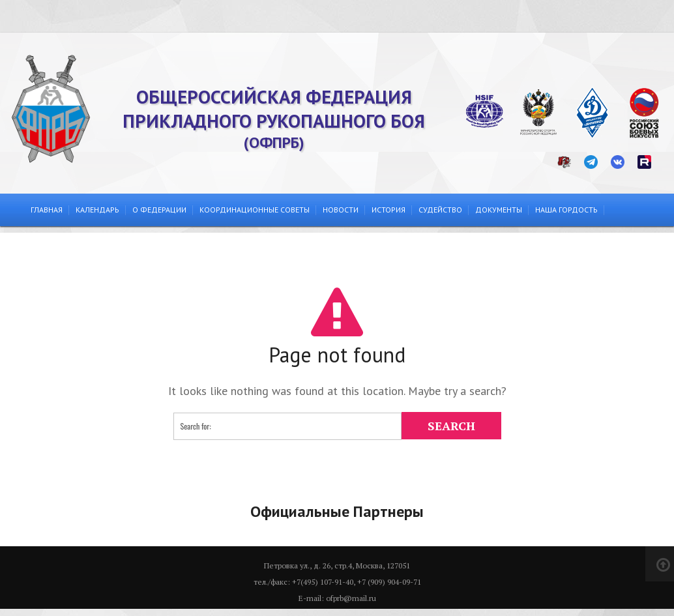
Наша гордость (566, 210)
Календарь (97, 210)
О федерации (159, 210)
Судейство (440, 210)
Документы (499, 210)
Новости (341, 210)
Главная (47, 210)
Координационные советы (255, 210)
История (388, 210)
